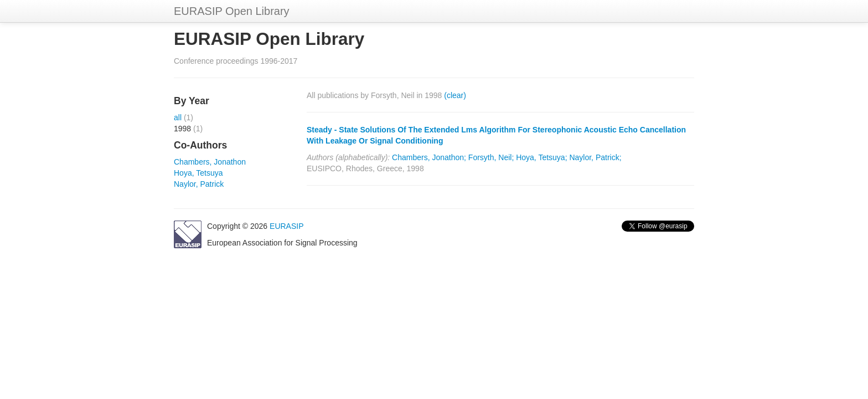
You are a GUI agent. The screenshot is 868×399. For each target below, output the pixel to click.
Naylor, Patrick (199, 184)
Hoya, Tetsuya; (541, 157)
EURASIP (286, 226)
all (178, 117)
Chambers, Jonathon (210, 162)
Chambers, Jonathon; (429, 157)
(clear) (455, 95)
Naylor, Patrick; (595, 157)
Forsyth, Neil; (491, 157)
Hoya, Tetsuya (198, 173)
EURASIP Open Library (232, 11)
